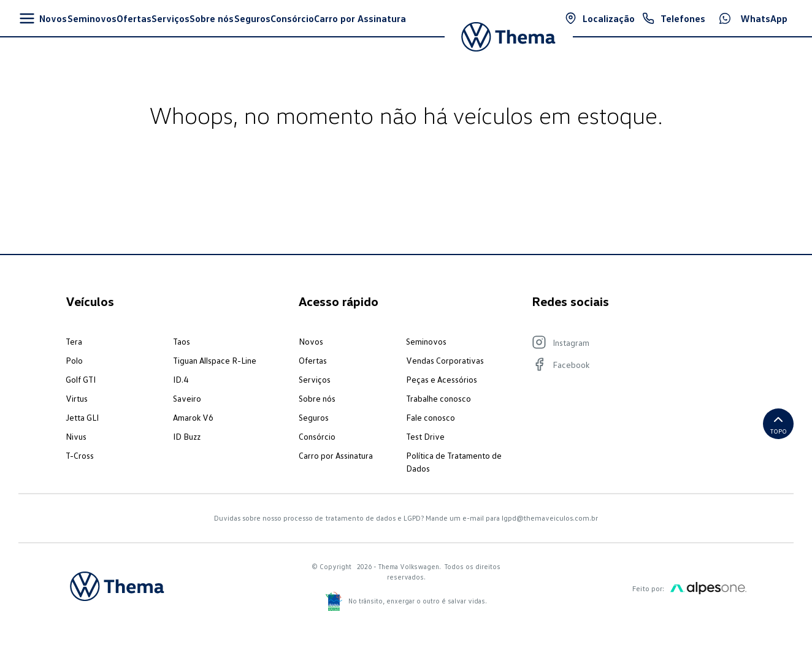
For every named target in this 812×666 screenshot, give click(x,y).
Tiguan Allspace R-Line (215, 360)
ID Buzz (187, 436)
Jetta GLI (82, 417)
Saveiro (187, 398)
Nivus (76, 436)
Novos (311, 341)
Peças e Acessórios (442, 379)
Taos (182, 341)
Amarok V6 (193, 417)
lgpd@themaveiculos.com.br (550, 518)
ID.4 (181, 379)
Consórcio (317, 436)
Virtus (77, 398)
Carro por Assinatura (336, 455)
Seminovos (426, 341)
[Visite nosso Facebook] (633, 364)
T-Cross (80, 455)
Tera (74, 341)
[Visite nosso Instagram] (633, 342)
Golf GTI (81, 379)
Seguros (314, 417)
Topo (779, 423)
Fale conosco (431, 417)
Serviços (315, 379)
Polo (74, 360)
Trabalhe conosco (439, 398)
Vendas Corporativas (445, 360)
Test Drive (425, 436)
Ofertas (313, 360)
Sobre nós (317, 398)
